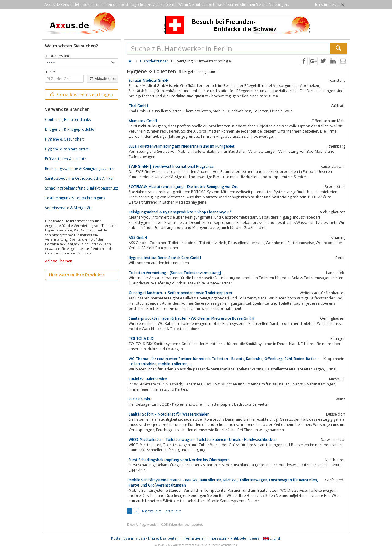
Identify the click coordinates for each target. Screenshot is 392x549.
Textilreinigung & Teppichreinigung (75, 198)
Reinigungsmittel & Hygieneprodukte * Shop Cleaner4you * (180, 212)
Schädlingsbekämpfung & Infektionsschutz (81, 188)
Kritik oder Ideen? (245, 538)
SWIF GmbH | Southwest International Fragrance (171, 166)
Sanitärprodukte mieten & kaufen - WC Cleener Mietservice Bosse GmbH (191, 318)
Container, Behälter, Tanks (68, 120)
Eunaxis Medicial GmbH (149, 80)
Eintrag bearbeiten (163, 538)
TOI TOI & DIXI (141, 338)
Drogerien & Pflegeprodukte (70, 129)
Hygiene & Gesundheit (64, 139)
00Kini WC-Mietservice (148, 379)
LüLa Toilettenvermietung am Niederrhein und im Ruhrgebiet (182, 146)
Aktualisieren (102, 79)
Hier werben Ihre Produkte (77, 275)
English (272, 538)
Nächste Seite (152, 511)
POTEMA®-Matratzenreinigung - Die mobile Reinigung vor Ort (183, 187)
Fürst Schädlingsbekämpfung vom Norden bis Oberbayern (179, 460)
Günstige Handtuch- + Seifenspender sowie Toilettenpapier (181, 293)
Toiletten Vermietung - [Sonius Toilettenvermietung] (175, 273)
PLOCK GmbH (140, 399)
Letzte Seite (173, 511)
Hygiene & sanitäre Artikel (67, 149)
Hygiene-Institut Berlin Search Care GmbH (165, 258)
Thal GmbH (138, 106)
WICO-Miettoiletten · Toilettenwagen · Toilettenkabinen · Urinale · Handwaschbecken (203, 440)
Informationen (194, 538)
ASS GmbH (138, 237)
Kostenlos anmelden (128, 538)
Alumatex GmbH (143, 121)
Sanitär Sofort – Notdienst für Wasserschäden (169, 414)
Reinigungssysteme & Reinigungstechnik (79, 169)
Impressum (218, 538)
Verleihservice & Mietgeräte (69, 208)
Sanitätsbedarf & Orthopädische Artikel (79, 178)
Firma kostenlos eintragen (81, 94)
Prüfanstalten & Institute (66, 159)
